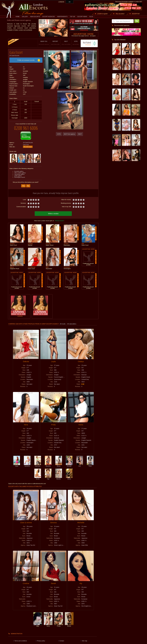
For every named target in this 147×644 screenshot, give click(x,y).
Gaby (17, 463)
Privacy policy (41, 639)
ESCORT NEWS (82, 17)
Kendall (69, 463)
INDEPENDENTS (62, 17)
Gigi (48, 476)
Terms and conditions (21, 639)
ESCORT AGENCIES (49, 17)
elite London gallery (20, 171)
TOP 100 (72, 17)
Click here (26, 143)
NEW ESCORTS (35, 17)
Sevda (38, 476)
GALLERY (25, 17)
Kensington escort (20, 175)
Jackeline (27, 463)
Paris (90, 463)
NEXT (63, 43)
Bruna (59, 463)
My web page (28, 145)
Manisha (48, 463)
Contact (62, 639)
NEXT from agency (69, 134)
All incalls (63, 322)
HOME (18, 17)
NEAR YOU (41, 43)
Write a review (53, 211)
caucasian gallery (19, 172)
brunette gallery (19, 169)
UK (70, 2)
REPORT (53, 43)
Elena (69, 476)
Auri (80, 463)
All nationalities (72, 322)
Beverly (59, 476)
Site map (84, 639)
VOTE (73, 43)
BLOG (91, 17)
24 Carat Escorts (14, 55)
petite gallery (18, 174)
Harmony (38, 463)
